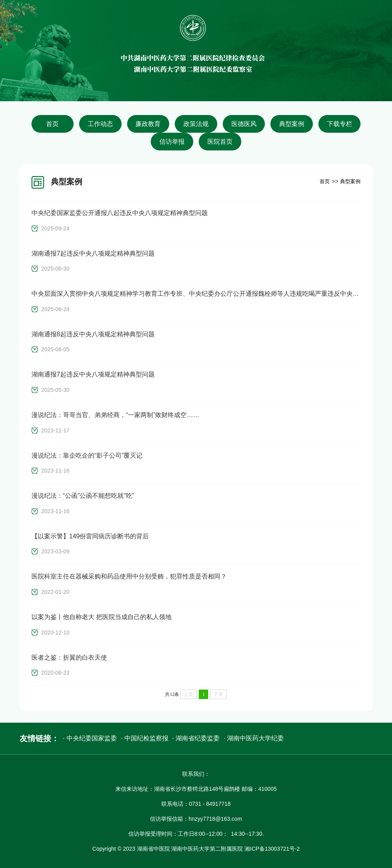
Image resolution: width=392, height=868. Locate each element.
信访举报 (172, 142)
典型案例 (292, 124)
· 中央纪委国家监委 (90, 738)
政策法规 (196, 124)
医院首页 (220, 142)
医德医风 (244, 124)
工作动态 (100, 124)
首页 (52, 124)
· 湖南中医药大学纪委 (254, 738)
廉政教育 (148, 124)
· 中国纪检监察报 (145, 738)
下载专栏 (340, 124)
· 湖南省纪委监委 (196, 738)
